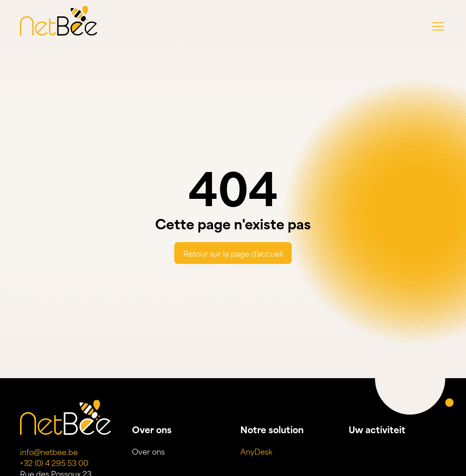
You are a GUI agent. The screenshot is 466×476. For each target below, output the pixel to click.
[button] (438, 26)
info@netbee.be (49, 451)
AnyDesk (256, 451)
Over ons (148, 451)
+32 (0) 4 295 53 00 (54, 462)
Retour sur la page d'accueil (233, 253)
